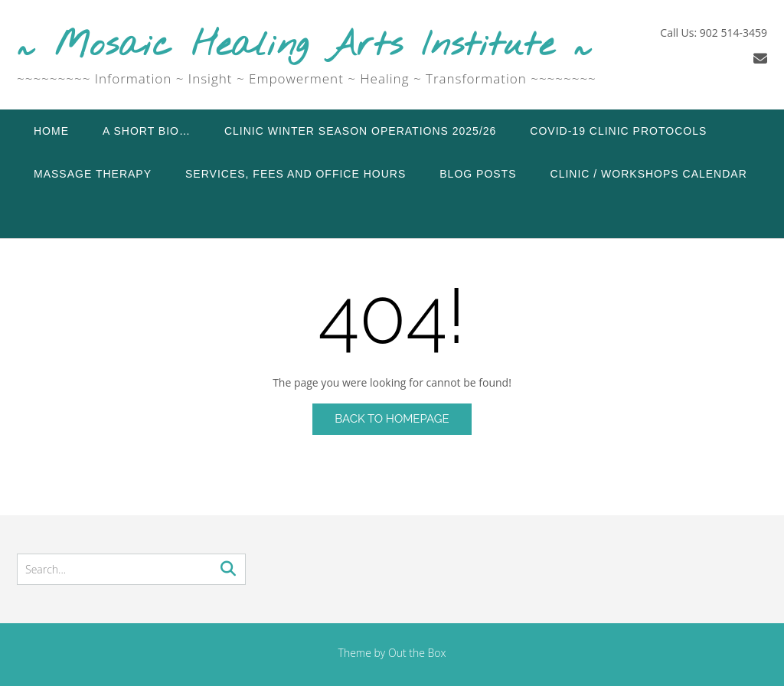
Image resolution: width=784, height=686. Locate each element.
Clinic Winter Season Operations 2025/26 (360, 131)
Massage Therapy (93, 174)
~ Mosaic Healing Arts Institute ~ (304, 46)
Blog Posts (478, 174)
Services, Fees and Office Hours (296, 174)
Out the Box (417, 653)
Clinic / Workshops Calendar (649, 174)
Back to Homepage (392, 419)
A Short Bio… (147, 131)
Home (51, 131)
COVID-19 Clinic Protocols (618, 131)
